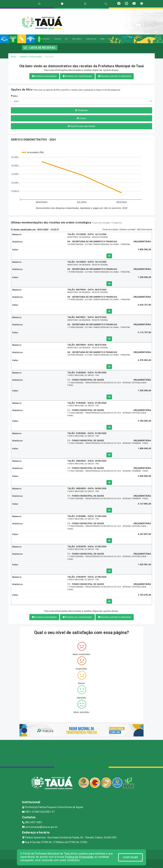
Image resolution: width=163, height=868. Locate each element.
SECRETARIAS (45, 39)
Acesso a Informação (31, 57)
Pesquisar (81, 110)
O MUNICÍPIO (31, 39)
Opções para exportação (81, 126)
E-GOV (117, 39)
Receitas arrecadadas (44, 76)
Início (14, 57)
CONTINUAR (130, 857)
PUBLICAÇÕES (77, 39)
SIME (110, 39)
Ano (14, 96)
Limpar (82, 118)
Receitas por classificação (77, 76)
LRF (67, 39)
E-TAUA (102, 39)
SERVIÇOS (58, 39)
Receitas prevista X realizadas (115, 76)
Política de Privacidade (79, 857)
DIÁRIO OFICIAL (91, 39)
